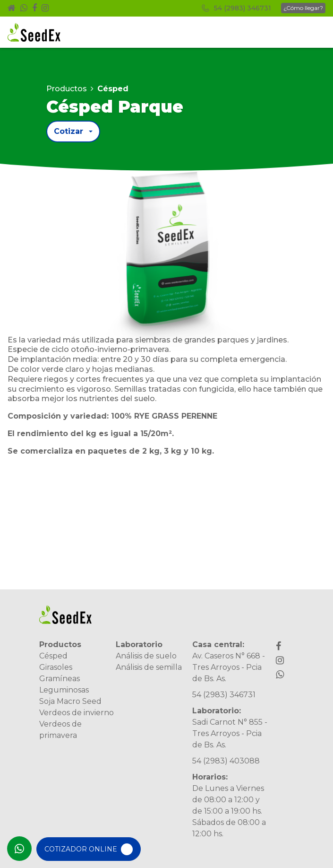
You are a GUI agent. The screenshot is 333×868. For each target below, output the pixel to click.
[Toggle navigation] (313, 32)
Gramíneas (60, 679)
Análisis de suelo (146, 656)
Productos (67, 89)
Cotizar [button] (68, 131)
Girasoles (56, 667)
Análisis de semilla (149, 667)
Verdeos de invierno (77, 713)
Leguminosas (64, 690)
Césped (53, 656)
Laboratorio (139, 644)
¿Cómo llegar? (303, 8)
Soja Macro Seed (70, 701)
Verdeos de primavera (60, 730)
